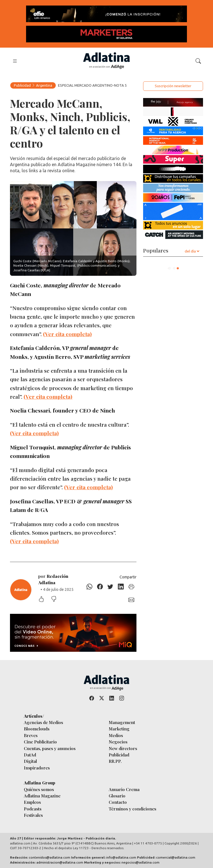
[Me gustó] (44, 600)
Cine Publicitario (40, 742)
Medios (116, 735)
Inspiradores (37, 768)
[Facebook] (100, 587)
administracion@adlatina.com (60, 862)
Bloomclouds (37, 729)
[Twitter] (110, 587)
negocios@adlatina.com (140, 862)
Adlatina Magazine (42, 796)
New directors (123, 748)
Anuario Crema (124, 789)
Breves (31, 735)
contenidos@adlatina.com (50, 857)
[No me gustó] (57, 600)
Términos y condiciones (132, 809)
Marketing (119, 729)
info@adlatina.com (121, 857)
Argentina (44, 85)
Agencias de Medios (43, 722)
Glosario (117, 796)
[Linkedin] (121, 587)
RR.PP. (115, 761)
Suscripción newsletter (173, 86)
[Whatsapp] (90, 587)
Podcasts (33, 809)
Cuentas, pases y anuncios (50, 748)
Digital (30, 761)
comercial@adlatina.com (176, 857)
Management (122, 722)
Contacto (118, 802)
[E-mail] (131, 600)
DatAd (30, 755)
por (53, 579)
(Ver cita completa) (67, 334)
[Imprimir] (131, 587)
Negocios (118, 742)
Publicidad (22, 85)
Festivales (33, 815)
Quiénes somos (39, 789)
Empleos (32, 802)
